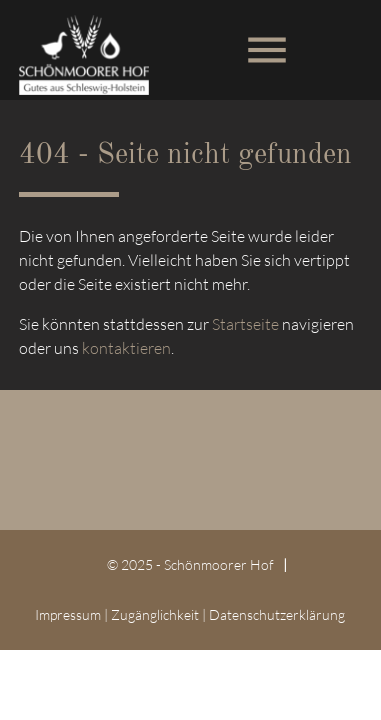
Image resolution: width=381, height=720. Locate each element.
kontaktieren (126, 348)
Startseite (245, 324)
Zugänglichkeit (155, 614)
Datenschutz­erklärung (277, 614)
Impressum (68, 614)
